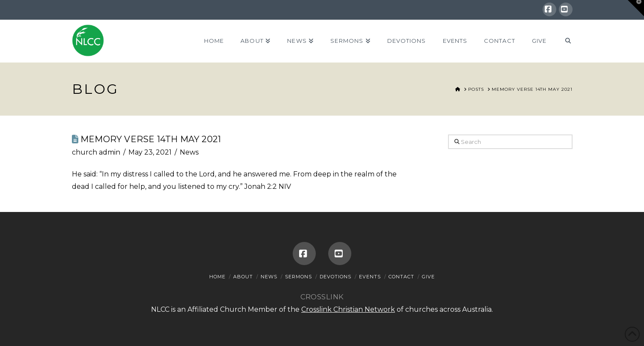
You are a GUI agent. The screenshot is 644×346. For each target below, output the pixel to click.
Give (428, 277)
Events (370, 277)
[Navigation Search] (563, 41)
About (243, 277)
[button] (636, 8)
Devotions (335, 277)
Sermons (298, 277)
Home (217, 277)
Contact (401, 277)
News (189, 152)
